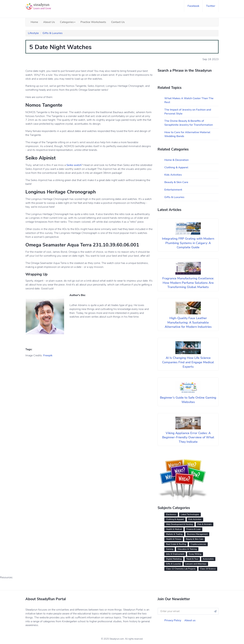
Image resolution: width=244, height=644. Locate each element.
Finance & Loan (194, 529)
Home (34, 22)
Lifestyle (33, 33)
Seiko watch (74, 165)
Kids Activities (173, 175)
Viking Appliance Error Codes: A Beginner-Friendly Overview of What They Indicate (188, 437)
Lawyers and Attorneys (196, 564)
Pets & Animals (205, 524)
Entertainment (173, 190)
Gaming (170, 549)
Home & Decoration (176, 160)
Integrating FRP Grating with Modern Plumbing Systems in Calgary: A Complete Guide (188, 243)
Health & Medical (174, 529)
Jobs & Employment (175, 554)
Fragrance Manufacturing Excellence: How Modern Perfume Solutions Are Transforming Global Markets (188, 283)
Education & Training (187, 549)
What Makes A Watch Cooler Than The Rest (189, 100)
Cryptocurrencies (198, 544)
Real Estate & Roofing (176, 544)
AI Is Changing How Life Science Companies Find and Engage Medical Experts (188, 362)
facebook (193, 6)
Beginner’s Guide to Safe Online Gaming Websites (188, 400)
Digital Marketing (174, 559)
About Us (49, 22)
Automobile (208, 559)
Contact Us (118, 22)
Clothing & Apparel (176, 167)
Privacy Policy (173, 620)
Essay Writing (195, 554)
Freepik (48, 355)
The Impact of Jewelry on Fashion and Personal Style (188, 112)
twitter (211, 6)
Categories (68, 22)
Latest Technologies (190, 514)
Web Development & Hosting (179, 524)
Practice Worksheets (93, 22)
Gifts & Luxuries (53, 33)
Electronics (171, 514)
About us (190, 620)
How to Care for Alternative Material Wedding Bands (187, 134)
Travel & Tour (192, 559)
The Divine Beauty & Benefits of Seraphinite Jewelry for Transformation (189, 123)
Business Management (197, 534)
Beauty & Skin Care (176, 182)
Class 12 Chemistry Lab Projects (181, 569)
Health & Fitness (174, 539)
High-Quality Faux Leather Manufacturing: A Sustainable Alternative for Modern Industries (188, 322)
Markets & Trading (174, 534)
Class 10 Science (208, 569)
